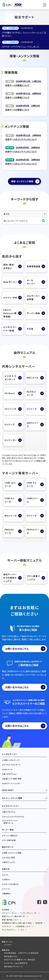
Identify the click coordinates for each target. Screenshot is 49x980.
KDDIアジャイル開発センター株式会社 (20, 960)
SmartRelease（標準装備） (10, 313)
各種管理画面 (34, 266)
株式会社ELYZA (11, 956)
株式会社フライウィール (14, 966)
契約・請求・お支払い (9, 266)
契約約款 (39, 923)
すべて (6, 875)
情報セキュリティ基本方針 (12, 916)
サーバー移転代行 (11, 836)
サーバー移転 (34, 313)
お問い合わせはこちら (25, 649)
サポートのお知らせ (11, 884)
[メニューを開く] (45, 5)
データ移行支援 (10, 840)
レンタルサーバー (10, 754)
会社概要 (6, 910)
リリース (7, 889)
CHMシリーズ (33, 500)
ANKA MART (8, 790)
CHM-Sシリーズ (10, 500)
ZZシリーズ (10, 409)
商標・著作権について (10, 920)
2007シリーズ (33, 425)
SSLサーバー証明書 (33, 298)
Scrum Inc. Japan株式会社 (16, 963)
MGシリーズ (11, 516)
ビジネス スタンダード (11, 378)
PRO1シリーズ (33, 531)
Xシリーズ (10, 424)
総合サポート (8, 847)
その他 (30, 329)
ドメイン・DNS (10, 298)
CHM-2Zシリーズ (10, 484)
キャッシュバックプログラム (14, 817)
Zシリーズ (32, 409)
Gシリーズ (11, 440)
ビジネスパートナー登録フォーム (11, 822)
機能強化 (7, 894)
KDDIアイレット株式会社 (28, 953)
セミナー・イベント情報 (12, 798)
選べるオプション (10, 774)
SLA (22, 930)
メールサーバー (31, 282)
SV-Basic (10, 393)
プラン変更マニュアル (33, 578)
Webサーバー (10, 282)
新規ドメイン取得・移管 (12, 779)
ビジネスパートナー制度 (10, 329)
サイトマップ (7, 926)
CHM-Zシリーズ (32, 484)
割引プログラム (9, 812)
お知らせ (6, 869)
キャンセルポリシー (9, 930)
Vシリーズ (32, 516)
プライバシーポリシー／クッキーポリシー (18, 913)
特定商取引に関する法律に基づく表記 (17, 923)
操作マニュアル (9, 862)
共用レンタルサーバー (12, 760)
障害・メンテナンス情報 (12, 853)
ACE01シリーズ (31, 393)
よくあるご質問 (9, 858)
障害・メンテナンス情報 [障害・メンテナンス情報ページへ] (22, 181)
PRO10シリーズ (9, 531)
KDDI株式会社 (10, 953)
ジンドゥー (8, 945)
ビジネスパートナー (11, 806)
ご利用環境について (23, 926)
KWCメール (33, 378)
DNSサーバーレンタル (12, 783)
